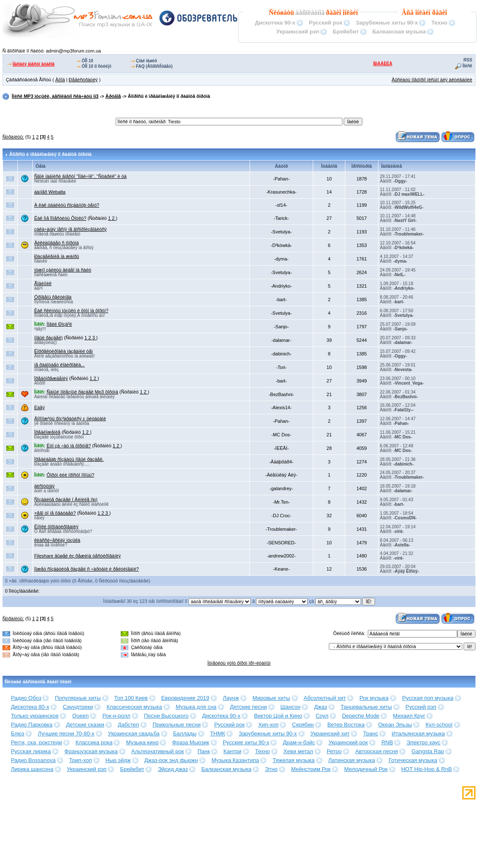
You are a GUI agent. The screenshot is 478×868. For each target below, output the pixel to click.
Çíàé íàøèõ (147, 61)
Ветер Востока (346, 725)
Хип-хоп (268, 725)
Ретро (334, 751)
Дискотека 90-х (275, 23)
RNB (387, 742)
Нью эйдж (118, 760)
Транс (371, 734)
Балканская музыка (399, 32)
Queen (80, 716)
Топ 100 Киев (131, 698)
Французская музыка (91, 751)
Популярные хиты (78, 698)
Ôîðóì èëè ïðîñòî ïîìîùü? (71, 475)
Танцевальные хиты (366, 707)
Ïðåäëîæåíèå (47, 432)
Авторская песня (377, 751)
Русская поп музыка (428, 698)
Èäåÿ (40, 408)
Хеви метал (298, 751)
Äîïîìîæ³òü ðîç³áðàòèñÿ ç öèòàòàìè (70, 419)
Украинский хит (330, 734)
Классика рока (94, 742)
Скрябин (303, 725)
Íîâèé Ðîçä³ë (59, 324)
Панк (204, 751)
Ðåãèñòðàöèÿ (83, 80)
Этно (271, 769)
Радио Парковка (32, 725)
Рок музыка (374, 698)
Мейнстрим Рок (311, 769)
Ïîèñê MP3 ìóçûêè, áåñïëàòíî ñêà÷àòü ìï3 (55, 96)
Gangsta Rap (428, 751)
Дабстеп (128, 725)
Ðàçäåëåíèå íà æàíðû (57, 256)
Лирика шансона (32, 769)
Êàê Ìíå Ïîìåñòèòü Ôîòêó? (60, 218)
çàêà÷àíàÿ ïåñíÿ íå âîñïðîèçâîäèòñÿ (71, 229)
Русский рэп (421, 707)
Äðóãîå (113, 96)
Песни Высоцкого (166, 716)
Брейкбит (346, 32)
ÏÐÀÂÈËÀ (383, 64)
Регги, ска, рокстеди (37, 742)
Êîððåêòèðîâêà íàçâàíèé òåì (64, 351)
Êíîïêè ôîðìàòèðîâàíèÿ (57, 527)
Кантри (232, 751)
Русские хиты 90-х (246, 742)
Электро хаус (423, 742)
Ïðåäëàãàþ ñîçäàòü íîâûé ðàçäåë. (69, 459)
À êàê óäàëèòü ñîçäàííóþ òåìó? (67, 205)
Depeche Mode (361, 716)
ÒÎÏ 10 (88, 61)
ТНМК (218, 734)
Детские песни (249, 707)
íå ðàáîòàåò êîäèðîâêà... (60, 365)
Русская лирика (31, 751)
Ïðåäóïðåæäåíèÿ (51, 378)
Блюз (18, 734)
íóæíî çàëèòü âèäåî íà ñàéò (63, 270)
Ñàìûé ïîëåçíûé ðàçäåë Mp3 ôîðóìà (82, 392)
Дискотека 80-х (30, 707)
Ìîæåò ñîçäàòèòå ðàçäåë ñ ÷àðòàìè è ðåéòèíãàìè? (87, 569)
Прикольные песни (177, 725)
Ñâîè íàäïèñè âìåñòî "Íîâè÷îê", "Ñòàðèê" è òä (81, 176)
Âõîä (60, 80)
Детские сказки (85, 725)
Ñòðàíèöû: (13, 137)
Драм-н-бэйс (299, 742)
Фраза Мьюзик (190, 742)
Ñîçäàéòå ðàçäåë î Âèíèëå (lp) (66, 499)
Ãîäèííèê (43, 283)
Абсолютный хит (325, 698)
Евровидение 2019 (185, 698)
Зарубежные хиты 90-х (387, 23)
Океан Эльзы (395, 725)
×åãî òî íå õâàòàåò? (55, 513)
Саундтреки (78, 707)
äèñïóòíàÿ (44, 486)
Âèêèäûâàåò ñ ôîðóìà (57, 243)
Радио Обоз (26, 698)
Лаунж (231, 698)
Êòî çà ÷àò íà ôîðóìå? (69, 446)
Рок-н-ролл (116, 716)
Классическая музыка (134, 707)
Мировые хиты (271, 698)
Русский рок (326, 23)
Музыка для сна (196, 707)
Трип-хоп (81, 760)
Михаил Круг (409, 716)
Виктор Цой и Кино (278, 716)
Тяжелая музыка (293, 760)
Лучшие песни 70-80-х (66, 734)
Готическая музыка (413, 760)
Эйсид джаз (173, 769)
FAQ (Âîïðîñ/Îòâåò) (154, 66)
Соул (322, 716)
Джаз (321, 707)
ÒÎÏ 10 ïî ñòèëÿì (97, 66)
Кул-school (439, 725)
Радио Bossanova (33, 760)
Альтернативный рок (158, 751)
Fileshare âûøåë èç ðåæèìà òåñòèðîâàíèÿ (78, 556)
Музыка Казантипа (235, 760)
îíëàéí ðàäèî (431, 12)
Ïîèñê (468, 66)
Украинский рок (348, 742)
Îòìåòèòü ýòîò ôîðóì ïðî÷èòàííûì (239, 663)
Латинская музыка (352, 760)
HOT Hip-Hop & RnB (427, 769)
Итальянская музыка (418, 734)
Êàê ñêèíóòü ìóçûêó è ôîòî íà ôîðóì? (71, 311)
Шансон (290, 707)
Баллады (185, 734)
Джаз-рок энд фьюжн (171, 760)
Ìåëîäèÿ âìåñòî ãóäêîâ (34, 64)
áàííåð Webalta (50, 192)
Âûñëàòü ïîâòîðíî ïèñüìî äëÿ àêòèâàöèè (432, 80)
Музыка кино (142, 742)
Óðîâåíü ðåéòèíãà (53, 297)
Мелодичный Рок (366, 769)
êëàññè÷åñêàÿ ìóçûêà (57, 540)
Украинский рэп (298, 32)
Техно (439, 23)
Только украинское (35, 716)
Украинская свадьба (134, 734)
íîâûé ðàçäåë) (49, 338)
